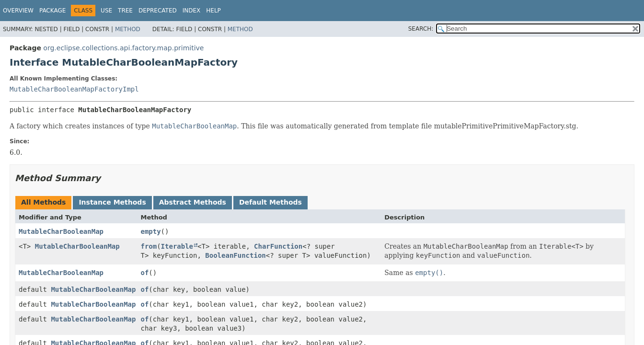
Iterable (177, 246)
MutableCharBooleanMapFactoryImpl (74, 89)
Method (128, 29)
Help (213, 11)
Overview (18, 11)
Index (192, 11)
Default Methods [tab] (270, 202)
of (144, 273)
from (149, 246)
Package (52, 11)
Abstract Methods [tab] (193, 202)
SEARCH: (421, 29)
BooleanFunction (235, 255)
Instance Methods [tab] (112, 202)
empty (150, 231)
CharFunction (278, 246)
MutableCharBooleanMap (61, 231)
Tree (125, 11)
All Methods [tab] (43, 202)
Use (106, 11)
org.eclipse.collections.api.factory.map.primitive (123, 48)
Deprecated (158, 11)
